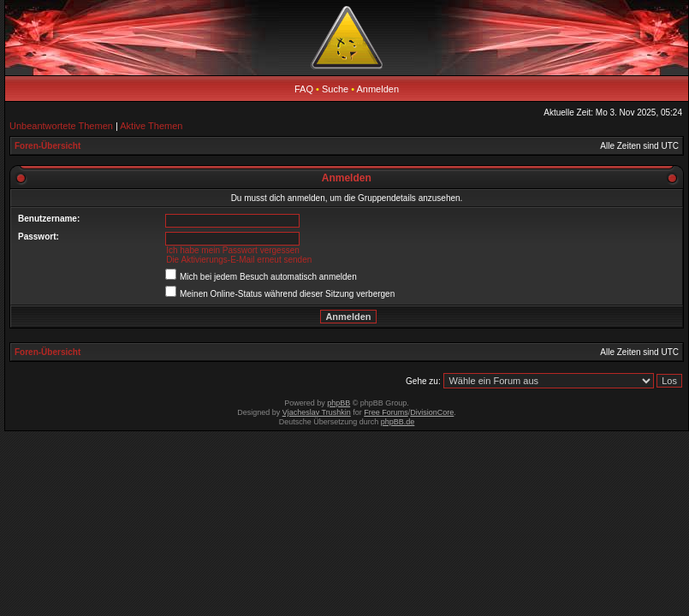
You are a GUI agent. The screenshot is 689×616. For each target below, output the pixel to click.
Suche (335, 89)
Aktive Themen (151, 126)
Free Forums (386, 412)
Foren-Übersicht (48, 146)
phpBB (339, 403)
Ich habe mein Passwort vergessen (233, 250)
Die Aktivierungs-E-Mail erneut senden (239, 260)
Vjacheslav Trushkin (317, 412)
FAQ (304, 89)
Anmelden (378, 89)
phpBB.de (398, 422)
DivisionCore (432, 412)
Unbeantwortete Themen (61, 126)
